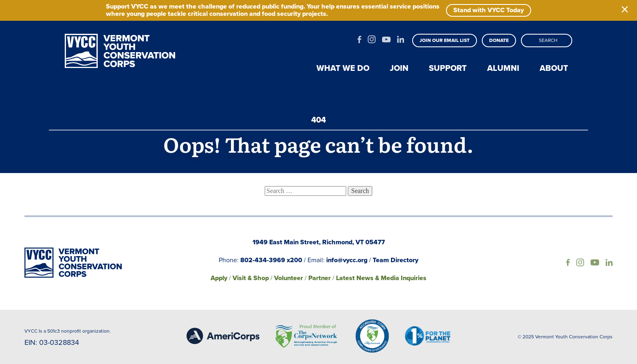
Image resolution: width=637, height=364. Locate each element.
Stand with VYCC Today (489, 10)
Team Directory (395, 260)
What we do (343, 68)
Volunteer (289, 278)
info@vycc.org (347, 260)
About (554, 68)
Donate (499, 40)
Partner (320, 278)
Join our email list (445, 40)
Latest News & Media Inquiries (381, 278)
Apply (219, 278)
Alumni (503, 68)
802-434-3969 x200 (271, 260)
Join (399, 68)
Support (448, 68)
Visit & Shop (251, 278)
